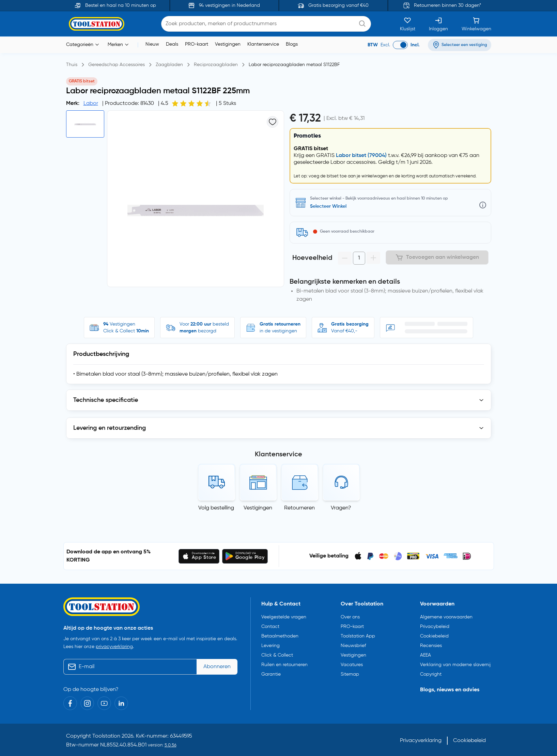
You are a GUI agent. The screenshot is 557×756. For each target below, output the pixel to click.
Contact (270, 627)
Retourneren (299, 508)
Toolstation (106, 736)
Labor (91, 104)
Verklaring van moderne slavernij (455, 665)
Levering (270, 646)
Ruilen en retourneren (284, 665)
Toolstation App (358, 636)
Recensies (431, 646)
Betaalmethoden (280, 636)
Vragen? (341, 508)
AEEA (426, 655)
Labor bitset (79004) (361, 156)
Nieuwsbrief (353, 646)
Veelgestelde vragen (284, 617)
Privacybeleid (435, 627)
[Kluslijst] (408, 24)
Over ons (350, 617)
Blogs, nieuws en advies (450, 690)
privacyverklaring (114, 647)
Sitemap (350, 674)
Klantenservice (263, 44)
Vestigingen (228, 44)
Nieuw (152, 44)
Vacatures (352, 665)
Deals (172, 44)
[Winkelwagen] (476, 24)
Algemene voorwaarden (446, 617)
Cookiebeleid (434, 636)
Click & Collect (277, 655)
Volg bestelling (216, 508)
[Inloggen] (438, 24)
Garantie (271, 674)
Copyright (431, 674)
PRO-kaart (197, 44)
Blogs (292, 44)
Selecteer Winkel (328, 206)
